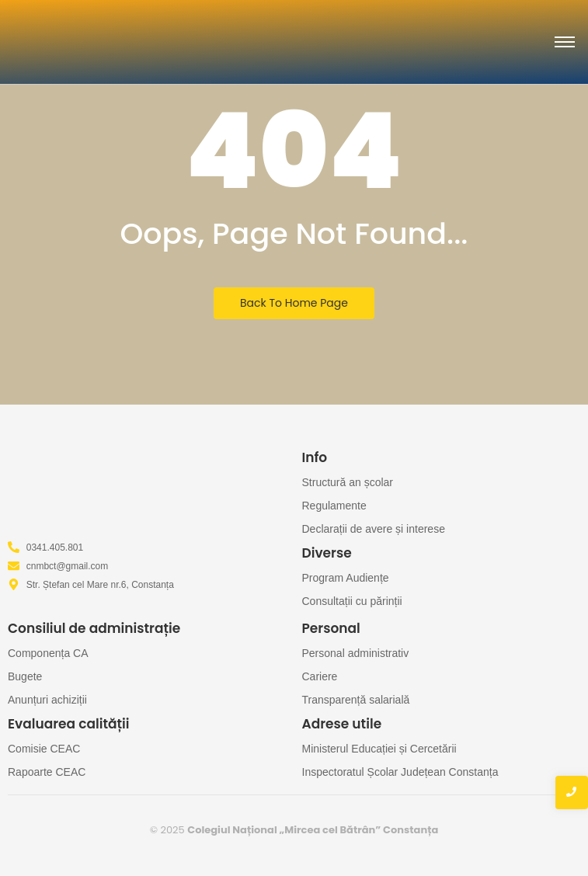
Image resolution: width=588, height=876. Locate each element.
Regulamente (334, 506)
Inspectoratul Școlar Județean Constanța (400, 772)
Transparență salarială (356, 700)
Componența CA (48, 653)
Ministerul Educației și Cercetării (379, 749)
